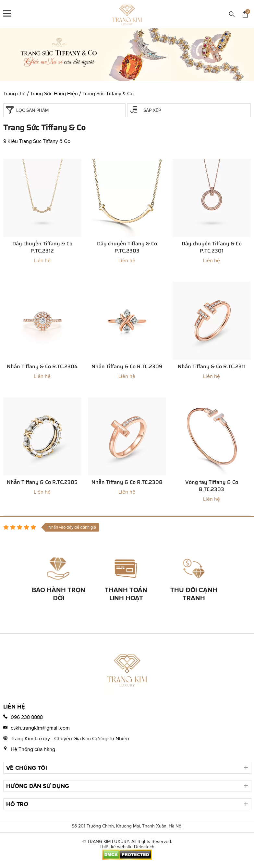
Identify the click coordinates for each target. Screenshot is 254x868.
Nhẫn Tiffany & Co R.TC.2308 (127, 482)
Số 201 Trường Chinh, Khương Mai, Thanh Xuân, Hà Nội (127, 826)
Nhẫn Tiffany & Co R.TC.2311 (212, 367)
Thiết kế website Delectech (127, 847)
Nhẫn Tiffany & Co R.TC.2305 (42, 482)
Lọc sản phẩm (27, 110)
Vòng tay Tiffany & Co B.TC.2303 (212, 486)
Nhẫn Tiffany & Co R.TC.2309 (127, 367)
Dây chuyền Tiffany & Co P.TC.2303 (127, 247)
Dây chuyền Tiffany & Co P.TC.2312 (42, 247)
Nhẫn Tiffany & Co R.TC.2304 (42, 367)
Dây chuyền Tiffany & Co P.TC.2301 (212, 247)
